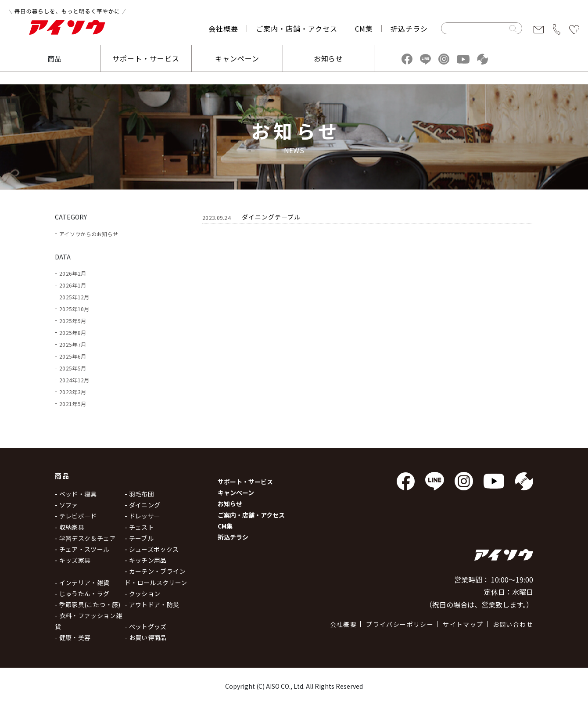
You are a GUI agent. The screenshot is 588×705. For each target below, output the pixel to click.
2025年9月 (73, 321)
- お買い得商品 (146, 637)
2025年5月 (73, 368)
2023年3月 (73, 392)
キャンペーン (237, 58)
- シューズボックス (152, 549)
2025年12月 (74, 297)
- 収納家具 (70, 527)
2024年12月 (74, 380)
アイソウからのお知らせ (89, 234)
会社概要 (223, 29)
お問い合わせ (513, 624)
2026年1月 (73, 285)
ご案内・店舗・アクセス (297, 29)
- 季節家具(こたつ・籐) (88, 604)
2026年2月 (73, 273)
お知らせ (329, 58)
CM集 (364, 29)
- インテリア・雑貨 (82, 583)
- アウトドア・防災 (152, 604)
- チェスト (139, 527)
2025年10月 (74, 309)
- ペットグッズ (146, 626)
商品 (55, 58)
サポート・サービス (146, 58)
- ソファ (66, 505)
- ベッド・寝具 (76, 494)
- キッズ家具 (73, 560)
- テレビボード (76, 516)
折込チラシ (409, 29)
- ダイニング (142, 505)
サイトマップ (463, 624)
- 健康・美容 (73, 637)
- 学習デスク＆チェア (85, 538)
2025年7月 (73, 344)
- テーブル (139, 538)
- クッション (142, 593)
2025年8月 (73, 333)
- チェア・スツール (82, 549)
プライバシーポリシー (400, 624)
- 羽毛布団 (139, 494)
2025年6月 (73, 356)
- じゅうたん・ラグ (82, 593)
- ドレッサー (142, 516)
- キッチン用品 (146, 560)
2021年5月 (73, 404)
